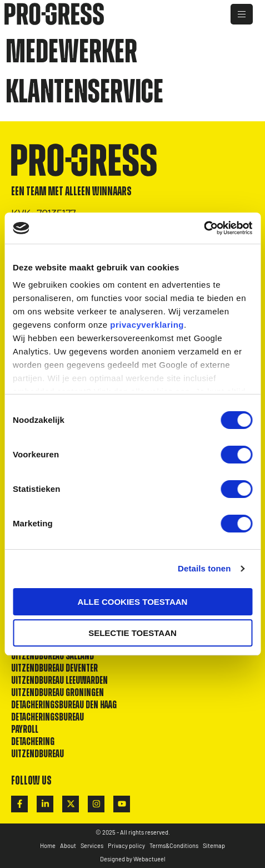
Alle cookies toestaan (133, 602)
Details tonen (204, 568)
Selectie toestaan (132, 633)
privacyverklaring (147, 325)
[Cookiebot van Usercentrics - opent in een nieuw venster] (204, 228)
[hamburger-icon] (242, 14)
